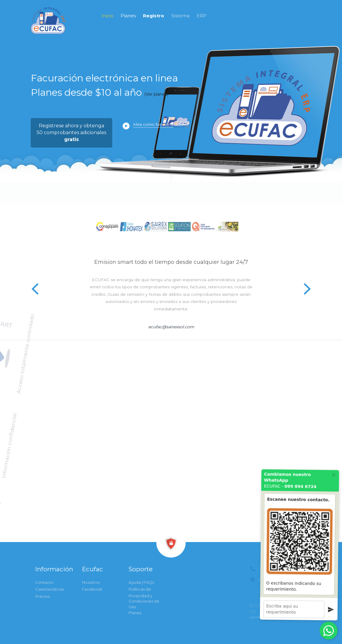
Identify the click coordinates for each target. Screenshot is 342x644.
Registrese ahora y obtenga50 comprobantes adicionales (71, 133)
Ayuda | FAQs (141, 582)
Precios (43, 596)
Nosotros (91, 582)
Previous (35, 289)
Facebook (92, 589)
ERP (201, 16)
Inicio (107, 16)
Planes (128, 16)
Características (50, 589)
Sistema (180, 16)
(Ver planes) (156, 94)
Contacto (44, 582)
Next (307, 289)
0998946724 (282, 44)
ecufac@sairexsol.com (171, 327)
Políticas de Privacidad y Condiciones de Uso (144, 598)
